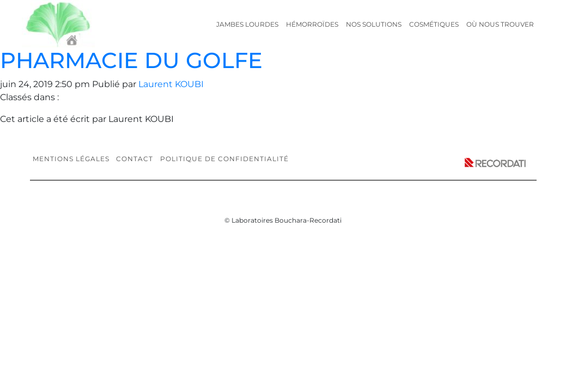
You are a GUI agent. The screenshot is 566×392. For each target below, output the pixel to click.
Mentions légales (71, 159)
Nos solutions (374, 24)
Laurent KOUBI (171, 84)
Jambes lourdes (247, 24)
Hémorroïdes (312, 24)
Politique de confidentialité (224, 159)
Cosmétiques (434, 24)
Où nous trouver (500, 24)
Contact (135, 159)
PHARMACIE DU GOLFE (131, 60)
